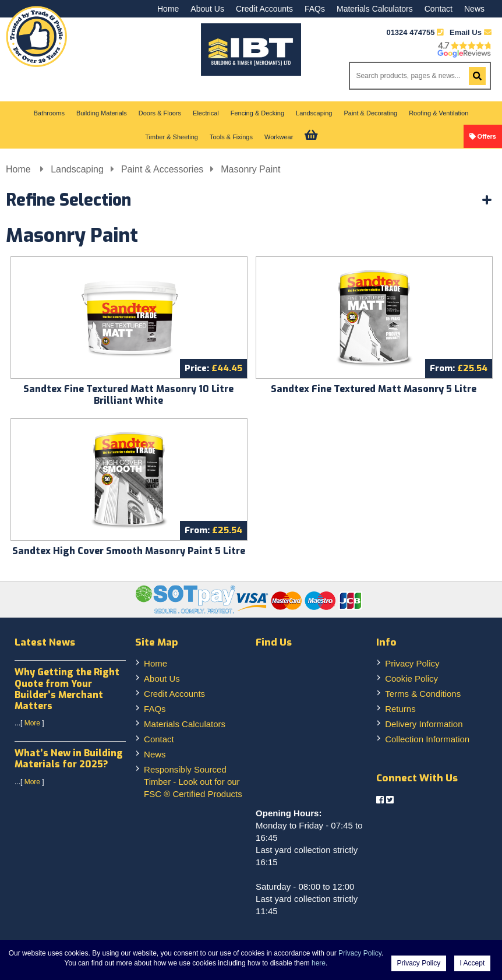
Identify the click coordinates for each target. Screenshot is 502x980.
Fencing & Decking (257, 113)
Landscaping (314, 113)
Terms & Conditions (423, 694)
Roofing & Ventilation (439, 113)
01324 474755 (410, 32)
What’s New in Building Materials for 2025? (69, 759)
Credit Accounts (264, 9)
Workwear (279, 137)
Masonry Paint (250, 169)
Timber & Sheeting (172, 137)
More (32, 723)
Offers (487, 136)
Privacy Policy (412, 663)
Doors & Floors (160, 113)
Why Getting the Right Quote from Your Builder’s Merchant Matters (67, 689)
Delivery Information (424, 724)
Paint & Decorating (370, 113)
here (319, 963)
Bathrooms (49, 113)
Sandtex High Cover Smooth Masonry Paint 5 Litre (129, 551)
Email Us (471, 32)
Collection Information (427, 739)
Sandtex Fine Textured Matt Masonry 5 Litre (374, 389)
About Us (207, 9)
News (474, 9)
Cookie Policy (411, 678)
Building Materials (102, 113)
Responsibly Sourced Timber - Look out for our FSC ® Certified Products (193, 782)
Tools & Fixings (231, 137)
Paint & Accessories (162, 169)
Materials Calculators (375, 9)
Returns (400, 709)
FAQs (315, 9)
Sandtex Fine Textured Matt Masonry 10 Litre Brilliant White (128, 395)
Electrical (206, 113)
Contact (439, 9)
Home (168, 9)
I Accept (473, 963)
